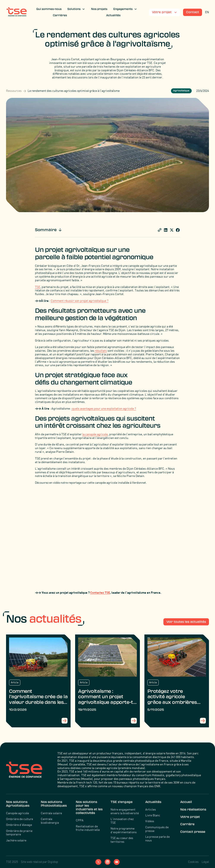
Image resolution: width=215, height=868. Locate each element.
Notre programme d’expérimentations (124, 830)
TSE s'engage (122, 802)
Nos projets (99, 9)
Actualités (113, 15)
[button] (76, 9)
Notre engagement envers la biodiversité (125, 811)
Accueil (186, 802)
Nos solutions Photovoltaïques (54, 804)
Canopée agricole (17, 813)
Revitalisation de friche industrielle (88, 828)
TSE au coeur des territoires (122, 840)
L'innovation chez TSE (122, 821)
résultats (101, 351)
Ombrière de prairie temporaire (19, 833)
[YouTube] (117, 862)
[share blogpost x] (172, 230)
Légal (205, 862)
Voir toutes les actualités (186, 622)
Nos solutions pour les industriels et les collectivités (89, 807)
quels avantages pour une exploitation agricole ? (104, 408)
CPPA (80, 820)
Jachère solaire (16, 840)
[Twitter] (98, 862)
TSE (38, 287)
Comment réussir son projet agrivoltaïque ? (80, 301)
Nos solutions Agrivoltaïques (18, 804)
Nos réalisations (193, 809)
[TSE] (17, 12)
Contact (193, 12)
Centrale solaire (51, 813)
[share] (160, 230)
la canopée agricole (95, 434)
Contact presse (193, 832)
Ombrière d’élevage (19, 825)
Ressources (14, 91)
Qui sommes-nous (49, 9)
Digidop (53, 862)
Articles (151, 809)
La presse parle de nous (157, 839)
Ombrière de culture (20, 819)
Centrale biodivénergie (50, 821)
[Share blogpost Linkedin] (166, 230)
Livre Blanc (153, 815)
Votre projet (190, 817)
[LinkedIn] (107, 862)
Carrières (60, 15)
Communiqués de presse (157, 829)
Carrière (187, 824)
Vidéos (150, 821)
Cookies (193, 862)
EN (207, 12)
